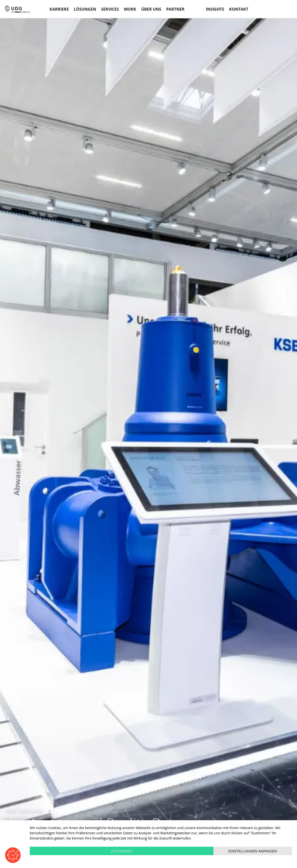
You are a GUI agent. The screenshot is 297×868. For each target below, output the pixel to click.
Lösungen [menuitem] (85, 9)
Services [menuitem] (110, 9)
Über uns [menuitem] (151, 9)
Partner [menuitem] (175, 9)
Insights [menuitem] (215, 9)
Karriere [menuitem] (59, 9)
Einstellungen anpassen (253, 851)
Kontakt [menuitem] (239, 9)
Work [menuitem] (130, 9)
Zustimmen (121, 851)
